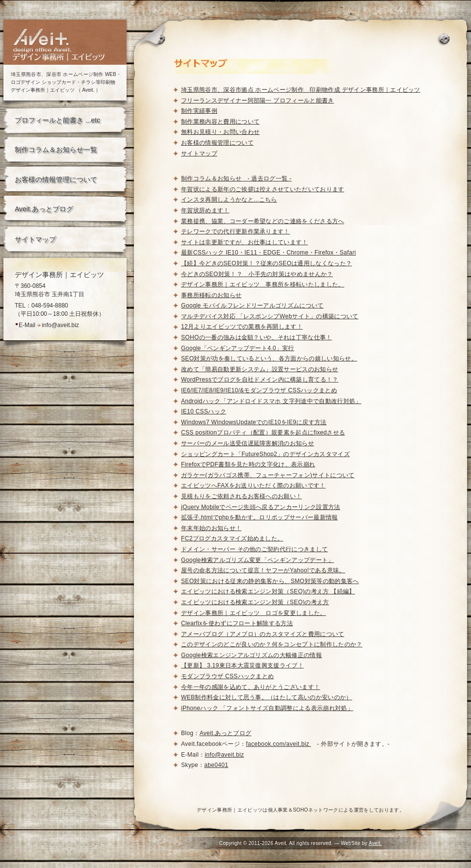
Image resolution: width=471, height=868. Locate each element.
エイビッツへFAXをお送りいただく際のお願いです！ (253, 485)
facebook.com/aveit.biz (278, 744)
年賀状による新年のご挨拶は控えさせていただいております (263, 189)
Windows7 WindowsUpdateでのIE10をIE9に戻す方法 (254, 422)
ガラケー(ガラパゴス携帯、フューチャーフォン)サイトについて (268, 475)
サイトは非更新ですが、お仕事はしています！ (245, 242)
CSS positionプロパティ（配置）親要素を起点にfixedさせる (263, 433)
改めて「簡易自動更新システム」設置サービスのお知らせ (260, 369)
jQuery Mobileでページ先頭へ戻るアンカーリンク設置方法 (261, 507)
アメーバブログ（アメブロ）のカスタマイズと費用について (263, 634)
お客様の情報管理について (56, 179)
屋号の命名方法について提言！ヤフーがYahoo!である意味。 (263, 570)
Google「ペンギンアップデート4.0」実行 (238, 348)
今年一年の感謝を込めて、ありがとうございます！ (250, 687)
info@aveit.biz (60, 325)
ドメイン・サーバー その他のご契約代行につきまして (254, 549)
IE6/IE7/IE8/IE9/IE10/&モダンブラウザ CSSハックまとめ (259, 390)
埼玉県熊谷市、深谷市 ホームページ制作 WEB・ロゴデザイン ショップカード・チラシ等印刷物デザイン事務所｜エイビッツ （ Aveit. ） (66, 82)
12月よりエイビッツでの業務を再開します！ (242, 327)
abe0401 (216, 765)
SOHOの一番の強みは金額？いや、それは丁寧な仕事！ (257, 337)
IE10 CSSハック (204, 411)
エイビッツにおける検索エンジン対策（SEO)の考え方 (255, 602)
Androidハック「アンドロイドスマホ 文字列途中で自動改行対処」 (271, 401)
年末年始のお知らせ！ (211, 528)
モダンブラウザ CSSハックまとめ (227, 676)
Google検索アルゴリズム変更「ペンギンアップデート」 (258, 560)
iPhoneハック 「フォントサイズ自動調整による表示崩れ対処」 (267, 708)
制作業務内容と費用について (220, 122)
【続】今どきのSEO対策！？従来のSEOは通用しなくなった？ (266, 263)
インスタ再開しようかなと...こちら (229, 200)
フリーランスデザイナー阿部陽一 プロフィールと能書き (258, 101)
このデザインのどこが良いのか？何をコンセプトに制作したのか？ (272, 644)
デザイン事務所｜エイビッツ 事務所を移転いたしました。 (263, 284)
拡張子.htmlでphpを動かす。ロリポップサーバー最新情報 (260, 517)
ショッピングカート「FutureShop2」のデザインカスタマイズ (265, 454)
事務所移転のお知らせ (211, 295)
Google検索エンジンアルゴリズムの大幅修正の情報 (251, 655)
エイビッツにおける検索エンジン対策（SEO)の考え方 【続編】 (268, 591)
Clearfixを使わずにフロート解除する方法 (237, 623)
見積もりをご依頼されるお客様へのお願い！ (241, 496)
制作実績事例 (199, 111)
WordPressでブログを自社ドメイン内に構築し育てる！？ (260, 380)
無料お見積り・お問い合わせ (220, 132)
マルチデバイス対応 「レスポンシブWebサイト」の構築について (270, 316)
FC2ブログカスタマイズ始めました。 (232, 538)
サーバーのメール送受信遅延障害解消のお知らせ (248, 443)
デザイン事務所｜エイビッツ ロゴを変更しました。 (254, 613)
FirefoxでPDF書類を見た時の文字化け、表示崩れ (248, 464)
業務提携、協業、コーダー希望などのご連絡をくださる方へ (263, 221)
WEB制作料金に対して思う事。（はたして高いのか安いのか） (267, 697)
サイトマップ (35, 239)
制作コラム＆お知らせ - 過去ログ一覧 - (236, 179)
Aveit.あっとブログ (44, 209)
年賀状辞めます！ (205, 210)
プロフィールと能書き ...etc (57, 120)
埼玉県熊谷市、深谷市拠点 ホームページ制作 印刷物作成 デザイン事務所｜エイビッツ (301, 90)
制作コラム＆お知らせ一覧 (56, 150)
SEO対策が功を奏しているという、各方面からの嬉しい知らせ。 (269, 358)
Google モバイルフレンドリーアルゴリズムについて (252, 306)
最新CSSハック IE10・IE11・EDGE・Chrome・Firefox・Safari (269, 253)
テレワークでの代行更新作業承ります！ (235, 231)
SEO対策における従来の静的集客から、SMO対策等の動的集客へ (270, 581)
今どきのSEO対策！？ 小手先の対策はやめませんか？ (257, 274)
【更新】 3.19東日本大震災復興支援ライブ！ (242, 665)
